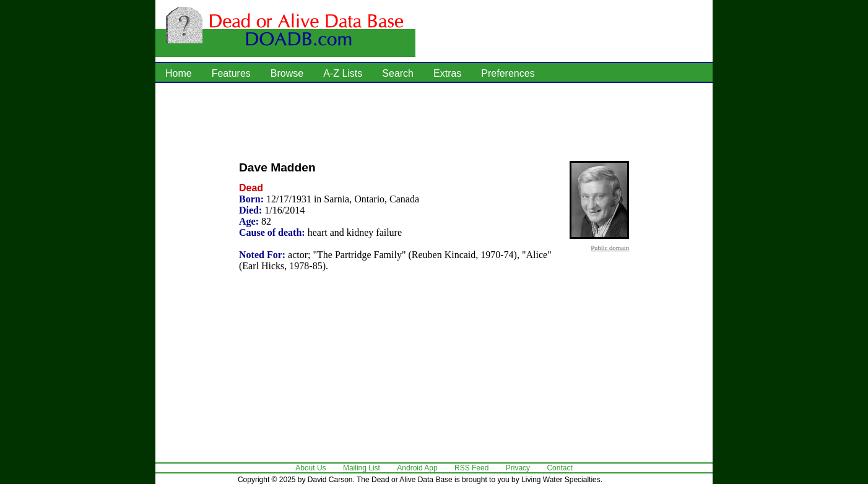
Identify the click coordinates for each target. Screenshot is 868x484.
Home (179, 73)
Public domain (610, 248)
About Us (310, 468)
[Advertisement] (434, 121)
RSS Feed (471, 468)
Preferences (508, 73)
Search (398, 73)
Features (231, 73)
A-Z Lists (343, 73)
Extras (447, 73)
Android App (417, 468)
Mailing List (362, 468)
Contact (559, 468)
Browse (287, 73)
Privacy (518, 468)
